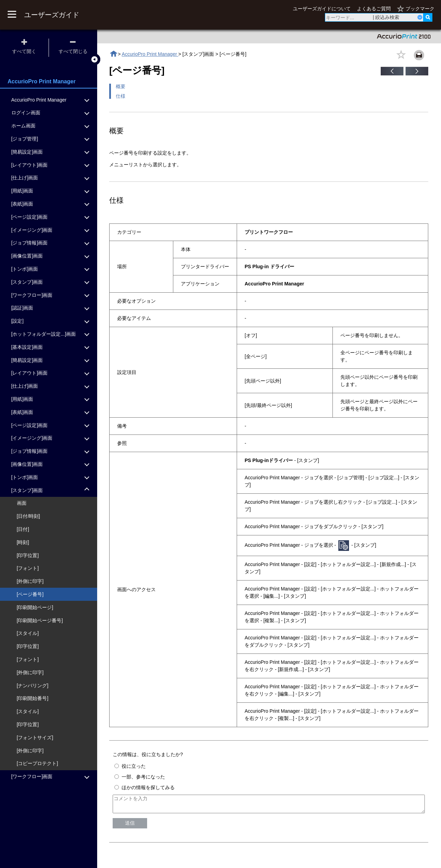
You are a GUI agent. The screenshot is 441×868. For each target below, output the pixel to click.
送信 (130, 826)
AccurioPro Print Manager (150, 54)
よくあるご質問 (374, 9)
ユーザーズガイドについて (322, 9)
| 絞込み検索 (386, 17)
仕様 (121, 96)
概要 (121, 86)
